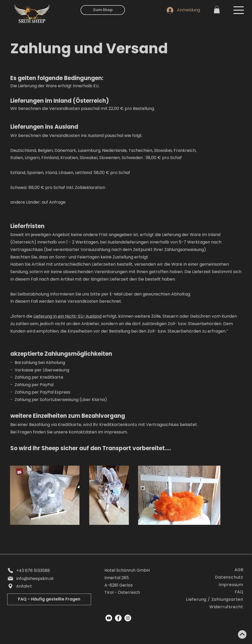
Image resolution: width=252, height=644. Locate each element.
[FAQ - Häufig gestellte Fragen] (49, 599)
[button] (239, 10)
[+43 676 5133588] (48, 571)
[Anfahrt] (48, 586)
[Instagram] (128, 618)
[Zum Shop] (103, 10)
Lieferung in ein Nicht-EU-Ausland (67, 316)
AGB (239, 570)
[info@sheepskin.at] (48, 579)
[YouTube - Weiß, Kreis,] (109, 618)
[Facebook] (118, 618)
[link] (217, 10)
